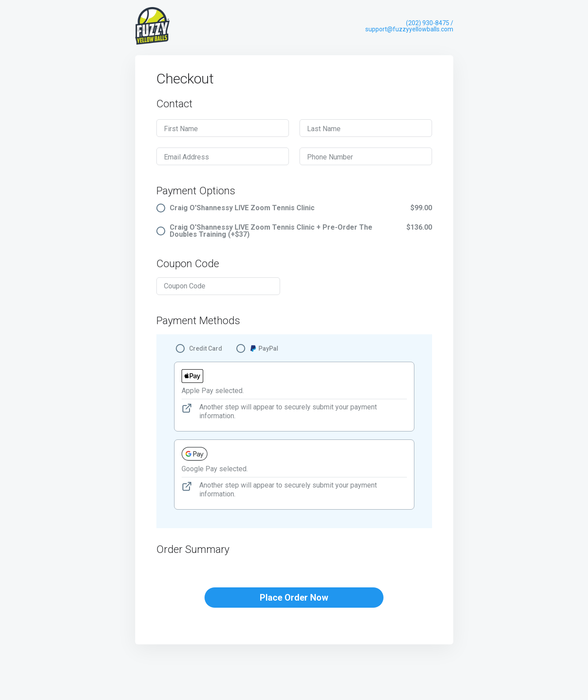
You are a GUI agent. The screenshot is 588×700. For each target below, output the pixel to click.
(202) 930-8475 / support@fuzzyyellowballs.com (409, 26)
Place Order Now (294, 598)
